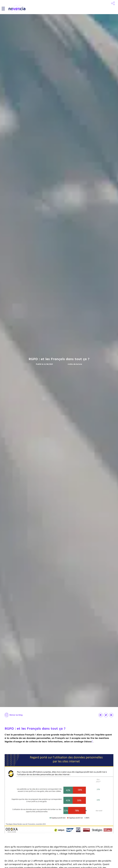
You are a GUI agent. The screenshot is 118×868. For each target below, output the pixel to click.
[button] (101, 717)
